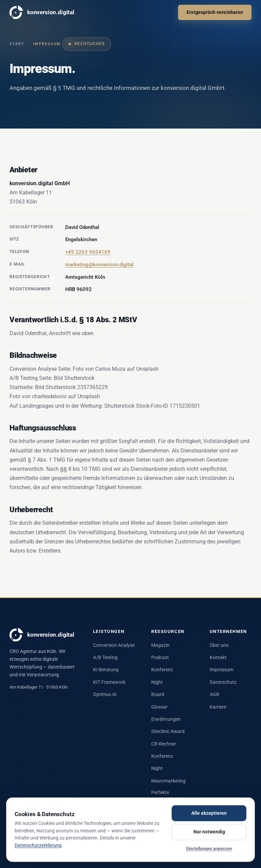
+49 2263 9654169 (88, 252)
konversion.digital (42, 12)
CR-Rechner (164, 744)
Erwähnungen (166, 719)
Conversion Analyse (114, 645)
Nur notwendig (209, 832)
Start (17, 44)
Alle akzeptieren (209, 813)
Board (158, 694)
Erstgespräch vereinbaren (215, 12)
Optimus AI (105, 694)
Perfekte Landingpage (165, 796)
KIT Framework (109, 682)
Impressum (222, 670)
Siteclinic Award (168, 731)
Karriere (218, 707)
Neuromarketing (168, 781)
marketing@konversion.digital (99, 265)
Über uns (219, 645)
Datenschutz (223, 682)
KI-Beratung (106, 670)
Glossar (159, 707)
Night (157, 682)
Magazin (160, 645)
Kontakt (218, 657)
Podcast (160, 657)
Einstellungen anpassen (209, 848)
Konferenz (162, 670)
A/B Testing (105, 657)
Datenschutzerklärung (38, 845)
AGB (214, 694)
